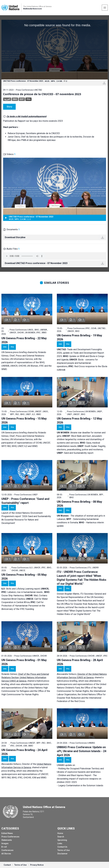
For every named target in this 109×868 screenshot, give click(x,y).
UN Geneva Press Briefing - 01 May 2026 (24, 662)
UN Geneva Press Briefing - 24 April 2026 (24, 752)
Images (5, 843)
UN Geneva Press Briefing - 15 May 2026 (24, 421)
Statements (7, 840)
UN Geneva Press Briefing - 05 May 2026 (24, 577)
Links (60, 843)
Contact (7, 865)
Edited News (7, 833)
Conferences (7, 850)
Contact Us (62, 847)
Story (9, 107)
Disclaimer (62, 854)
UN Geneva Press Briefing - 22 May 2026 (24, 340)
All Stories (6, 854)
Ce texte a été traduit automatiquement (26, 116)
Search (61, 837)
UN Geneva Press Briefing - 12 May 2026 (79, 421)
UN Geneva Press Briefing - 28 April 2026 (80, 662)
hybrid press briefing (67, 681)
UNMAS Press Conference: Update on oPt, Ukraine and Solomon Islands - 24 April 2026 (82, 751)
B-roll (4, 847)
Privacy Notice (37, 865)
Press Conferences (10, 837)
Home (60, 833)
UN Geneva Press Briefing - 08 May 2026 (79, 504)
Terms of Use (64, 850)
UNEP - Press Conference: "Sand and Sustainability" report (25, 501)
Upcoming (62, 840)
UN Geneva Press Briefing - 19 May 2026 (79, 337)
